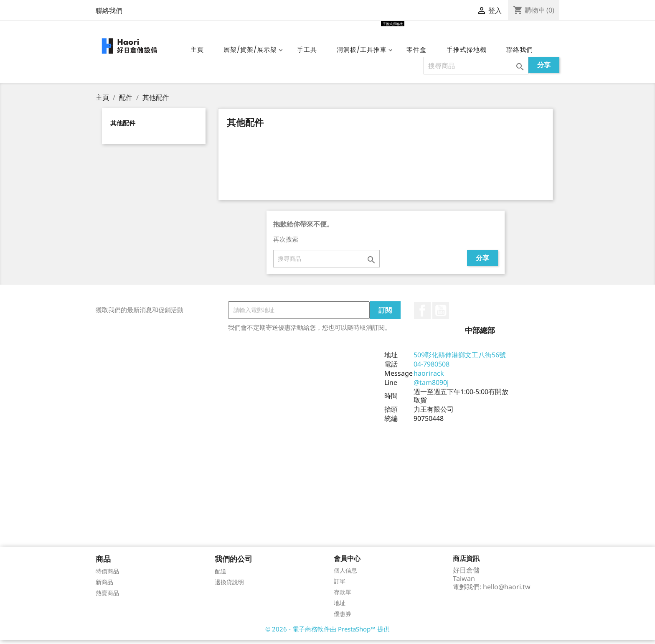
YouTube (441, 315)
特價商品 (107, 575)
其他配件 (123, 127)
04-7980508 (432, 368)
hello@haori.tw (507, 591)
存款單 (343, 596)
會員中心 (347, 563)
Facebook (422, 315)
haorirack (429, 377)
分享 (544, 69)
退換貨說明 (229, 586)
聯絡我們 (109, 10)
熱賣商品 (107, 597)
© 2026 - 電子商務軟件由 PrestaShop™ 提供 (327, 633)
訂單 (340, 585)
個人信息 (345, 574)
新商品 (104, 586)
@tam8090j (431, 387)
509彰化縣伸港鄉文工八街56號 (460, 359)
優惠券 (343, 618)
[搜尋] (476, 70)
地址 (340, 607)
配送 (221, 575)
